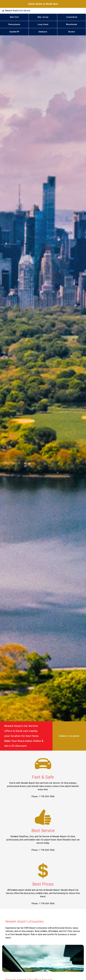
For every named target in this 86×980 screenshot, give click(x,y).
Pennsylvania (14, 24)
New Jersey (43, 17)
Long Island (43, 24)
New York (14, 17)
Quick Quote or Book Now (43, 4)
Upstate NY (14, 32)
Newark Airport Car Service (18, 11)
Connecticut (72, 17)
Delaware (43, 32)
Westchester (72, 24)
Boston (72, 32)
